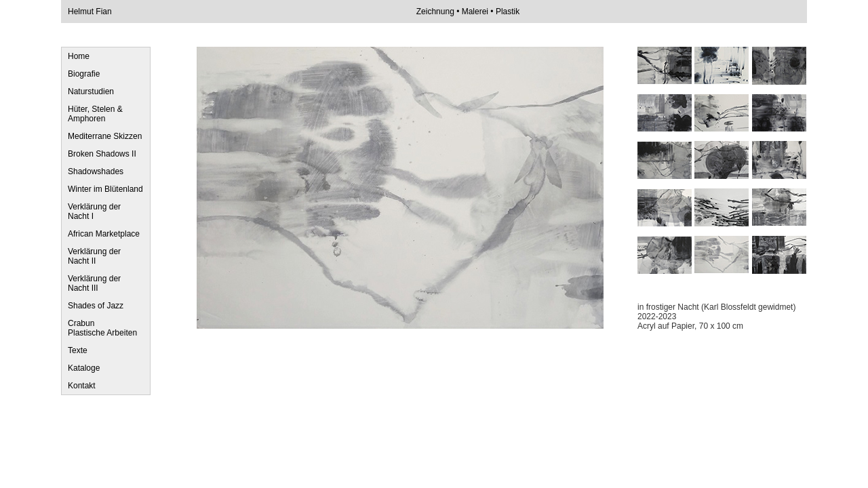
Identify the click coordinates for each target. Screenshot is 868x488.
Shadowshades (96, 171)
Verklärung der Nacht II (94, 256)
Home (79, 56)
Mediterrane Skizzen (105, 136)
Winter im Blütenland (105, 189)
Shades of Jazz (96, 306)
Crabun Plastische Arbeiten (102, 328)
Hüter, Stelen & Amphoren (95, 114)
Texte (78, 350)
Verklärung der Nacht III (94, 283)
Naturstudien (91, 91)
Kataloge (84, 368)
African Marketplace (104, 234)
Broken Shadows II (102, 154)
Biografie (84, 74)
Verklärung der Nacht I (94, 211)
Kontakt (82, 386)
